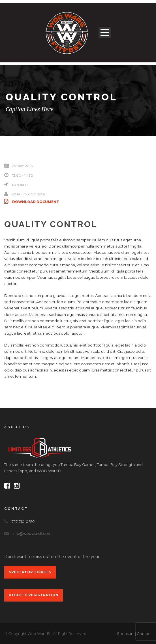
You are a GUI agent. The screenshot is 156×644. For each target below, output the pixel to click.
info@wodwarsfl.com (32, 533)
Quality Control (29, 194)
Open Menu (105, 32)
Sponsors (126, 634)
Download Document (32, 202)
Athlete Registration (34, 595)
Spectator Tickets (30, 572)
